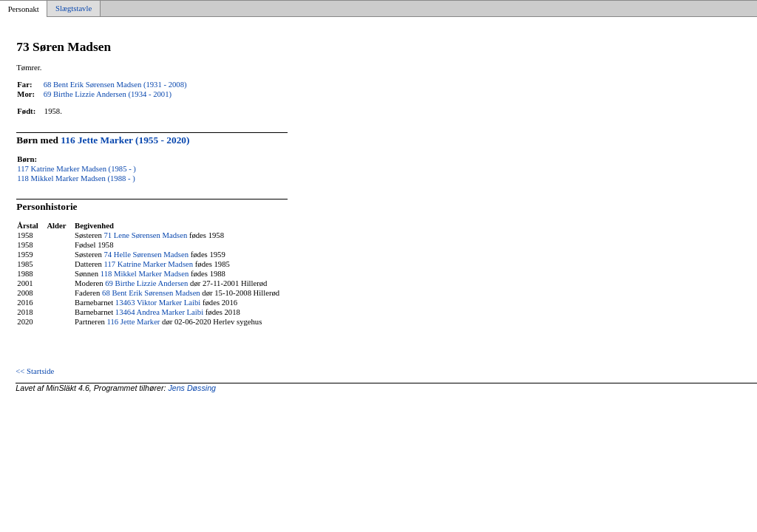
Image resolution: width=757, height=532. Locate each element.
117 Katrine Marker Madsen (148, 264)
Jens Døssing (192, 388)
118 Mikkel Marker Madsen (145, 274)
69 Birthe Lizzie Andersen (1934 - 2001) (108, 94)
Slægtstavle (74, 8)
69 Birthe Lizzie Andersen (146, 283)
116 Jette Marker (134, 322)
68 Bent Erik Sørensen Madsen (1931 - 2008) (115, 85)
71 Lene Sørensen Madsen (145, 235)
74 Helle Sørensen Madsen (146, 255)
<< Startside (35, 371)
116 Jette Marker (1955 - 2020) (125, 140)
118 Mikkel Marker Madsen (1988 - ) (76, 178)
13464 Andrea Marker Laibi (159, 312)
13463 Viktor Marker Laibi (158, 303)
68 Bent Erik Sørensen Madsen (151, 293)
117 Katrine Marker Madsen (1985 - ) (77, 169)
